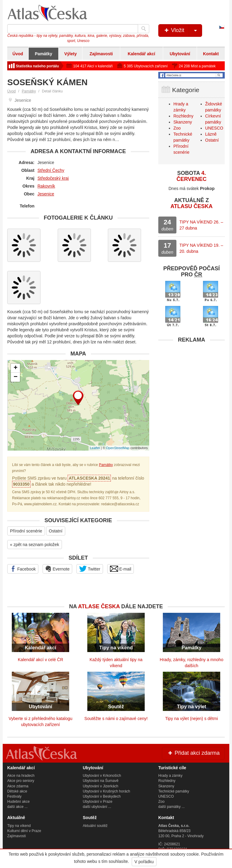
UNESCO (214, 128)
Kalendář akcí (142, 54)
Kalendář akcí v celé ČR (40, 660)
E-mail (121, 569)
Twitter (90, 569)
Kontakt (211, 54)
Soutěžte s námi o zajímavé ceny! (116, 719)
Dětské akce (17, 791)
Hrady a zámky (170, 776)
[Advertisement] (192, 384)
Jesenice (46, 194)
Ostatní (56, 531)
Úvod (18, 54)
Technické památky (174, 791)
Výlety (71, 54)
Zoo (177, 128)
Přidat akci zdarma (193, 753)
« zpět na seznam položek (35, 545)
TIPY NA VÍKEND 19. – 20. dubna (201, 248)
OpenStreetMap (118, 448)
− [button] (16, 377)
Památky (43, 54)
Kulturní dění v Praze (24, 831)
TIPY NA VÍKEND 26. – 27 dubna (201, 225)
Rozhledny (183, 116)
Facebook (23, 569)
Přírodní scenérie (26, 531)
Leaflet (95, 448)
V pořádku (144, 862)
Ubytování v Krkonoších (102, 776)
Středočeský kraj (53, 178)
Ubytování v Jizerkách (100, 786)
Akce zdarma (18, 786)
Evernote (57, 569)
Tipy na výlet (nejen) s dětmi (192, 719)
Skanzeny (183, 122)
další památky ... (171, 807)
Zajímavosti (101, 54)
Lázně (211, 134)
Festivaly (14, 796)
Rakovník (46, 186)
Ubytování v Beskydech (102, 796)
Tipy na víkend (19, 826)
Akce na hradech (21, 776)
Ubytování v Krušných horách (106, 791)
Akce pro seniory (21, 781)
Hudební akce (18, 802)
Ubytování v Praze (98, 802)
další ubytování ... (97, 807)
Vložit (183, 31)
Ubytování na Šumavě (101, 781)
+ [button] (16, 368)
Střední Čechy (51, 170)
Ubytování (180, 54)
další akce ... (17, 807)
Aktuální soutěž (95, 826)
